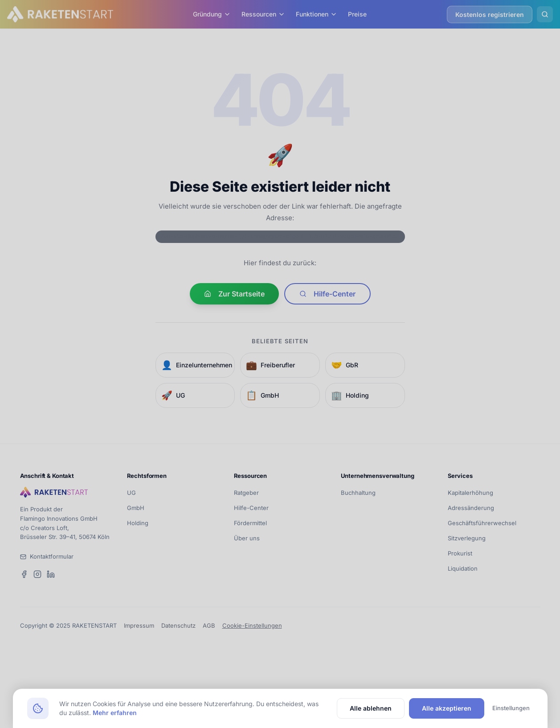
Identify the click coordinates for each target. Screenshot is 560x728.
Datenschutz (178, 625)
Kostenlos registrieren (490, 14)
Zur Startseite (234, 294)
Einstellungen (511, 708)
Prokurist (460, 553)
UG (131, 493)
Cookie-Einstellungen (252, 625)
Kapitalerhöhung (470, 493)
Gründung (212, 14)
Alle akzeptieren (447, 708)
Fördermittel (250, 523)
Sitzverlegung (467, 538)
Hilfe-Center (327, 294)
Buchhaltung (358, 493)
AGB (209, 625)
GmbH (136, 508)
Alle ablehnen (371, 708)
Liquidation (463, 568)
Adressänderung (471, 508)
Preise (357, 14)
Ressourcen (263, 14)
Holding (138, 523)
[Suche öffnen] (545, 14)
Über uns (247, 538)
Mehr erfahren (115, 713)
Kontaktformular (52, 556)
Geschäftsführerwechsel (482, 523)
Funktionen (317, 14)
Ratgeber (246, 493)
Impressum (139, 625)
